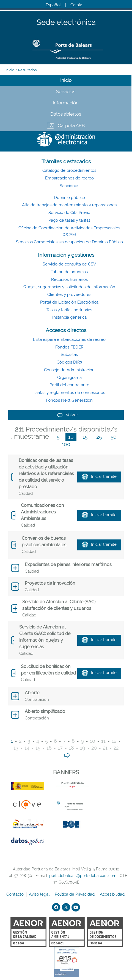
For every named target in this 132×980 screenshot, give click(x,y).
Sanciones (69, 186)
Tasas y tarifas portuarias (69, 310)
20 (94, 748)
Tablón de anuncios (69, 272)
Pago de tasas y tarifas (69, 220)
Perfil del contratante (69, 385)
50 (114, 437)
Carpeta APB (71, 125)
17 (60, 748)
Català (76, 5)
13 (16, 748)
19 (83, 748)
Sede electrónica (66, 23)
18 (71, 748)
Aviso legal (40, 894)
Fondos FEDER (69, 347)
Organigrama (69, 378)
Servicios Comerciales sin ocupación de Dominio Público (69, 242)
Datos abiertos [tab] (66, 114)
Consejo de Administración (69, 370)
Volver (67, 415)
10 (71, 437)
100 (66, 444)
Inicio (10, 70)
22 (116, 748)
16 (49, 748)
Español (53, 5)
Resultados (27, 70)
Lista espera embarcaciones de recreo (69, 339)
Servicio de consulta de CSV (69, 264)
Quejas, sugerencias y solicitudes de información (69, 287)
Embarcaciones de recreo (69, 178)
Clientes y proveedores (69, 295)
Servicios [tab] (66, 92)
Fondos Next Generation (69, 400)
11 (103, 741)
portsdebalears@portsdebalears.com (83, 876)
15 (85, 437)
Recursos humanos (69, 279)
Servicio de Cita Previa (69, 213)
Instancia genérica (69, 317)
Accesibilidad (113, 894)
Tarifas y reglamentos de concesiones (69, 393)
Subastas (69, 355)
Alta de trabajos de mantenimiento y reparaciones (69, 205)
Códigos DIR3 (69, 362)
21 (105, 748)
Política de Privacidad (75, 894)
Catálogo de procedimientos (69, 170)
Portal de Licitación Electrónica (69, 302)
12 (114, 741)
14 (27, 748)
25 (99, 437)
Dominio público (69, 198)
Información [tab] (66, 103)
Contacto (16, 894)
